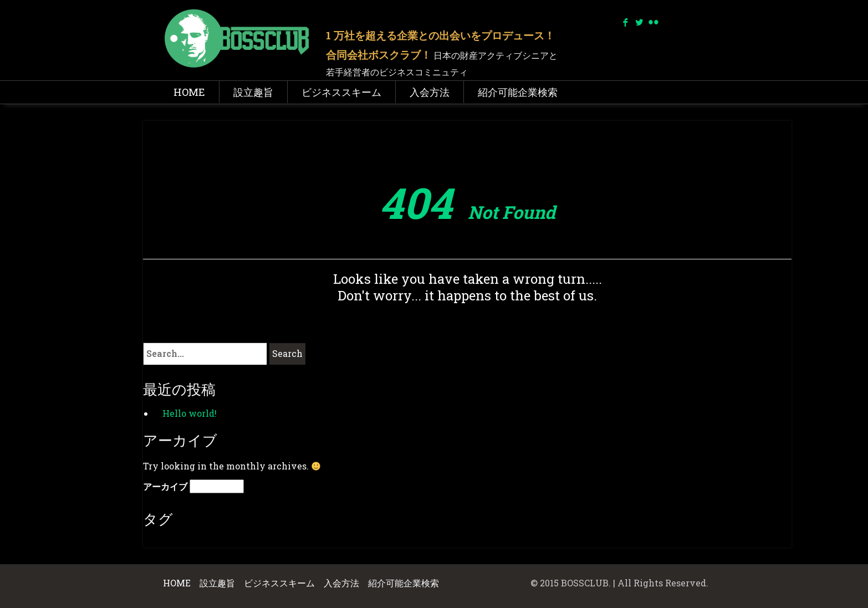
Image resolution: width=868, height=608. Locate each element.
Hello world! (190, 413)
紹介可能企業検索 (518, 92)
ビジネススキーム (341, 92)
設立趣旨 (253, 92)
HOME (189, 92)
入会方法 (430, 92)
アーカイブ (165, 486)
